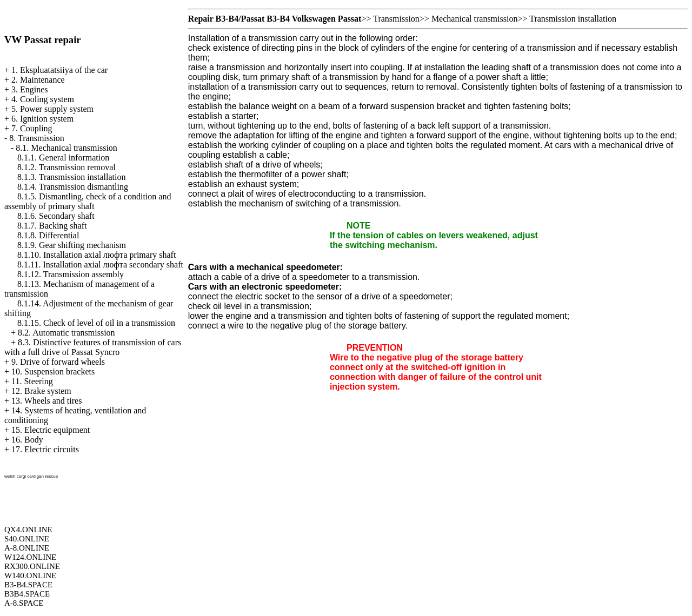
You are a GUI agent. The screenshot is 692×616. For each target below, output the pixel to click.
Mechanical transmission (475, 19)
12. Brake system (41, 391)
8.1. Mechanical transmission (66, 148)
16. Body (27, 440)
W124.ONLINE (30, 557)
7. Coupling (32, 128)
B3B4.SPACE (27, 594)
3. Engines (30, 89)
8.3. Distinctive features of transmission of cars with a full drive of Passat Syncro (93, 347)
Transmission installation (573, 19)
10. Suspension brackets (53, 371)
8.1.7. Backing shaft (52, 226)
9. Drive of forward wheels (58, 362)
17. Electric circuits (45, 449)
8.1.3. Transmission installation (71, 177)
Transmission (396, 19)
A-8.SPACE (24, 603)
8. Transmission (36, 138)
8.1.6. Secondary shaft (56, 216)
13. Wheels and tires (46, 401)
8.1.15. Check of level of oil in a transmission (96, 323)
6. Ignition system (42, 119)
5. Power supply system (52, 109)
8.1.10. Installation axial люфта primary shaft (97, 255)
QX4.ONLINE (28, 530)
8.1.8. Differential (48, 235)
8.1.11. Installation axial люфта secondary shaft (100, 265)
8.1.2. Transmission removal (66, 167)
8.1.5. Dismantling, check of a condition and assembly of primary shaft (88, 201)
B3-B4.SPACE (28, 585)
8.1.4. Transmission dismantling (73, 187)
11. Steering (32, 381)
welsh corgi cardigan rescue (31, 476)
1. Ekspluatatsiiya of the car (59, 70)
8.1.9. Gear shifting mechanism (72, 245)
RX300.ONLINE (32, 566)
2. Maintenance (38, 80)
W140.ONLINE (30, 575)
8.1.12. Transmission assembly (71, 274)
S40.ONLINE (27, 539)
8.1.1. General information (63, 158)
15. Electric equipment (51, 430)
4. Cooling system (43, 99)
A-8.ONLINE (27, 548)
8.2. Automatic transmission (66, 333)
